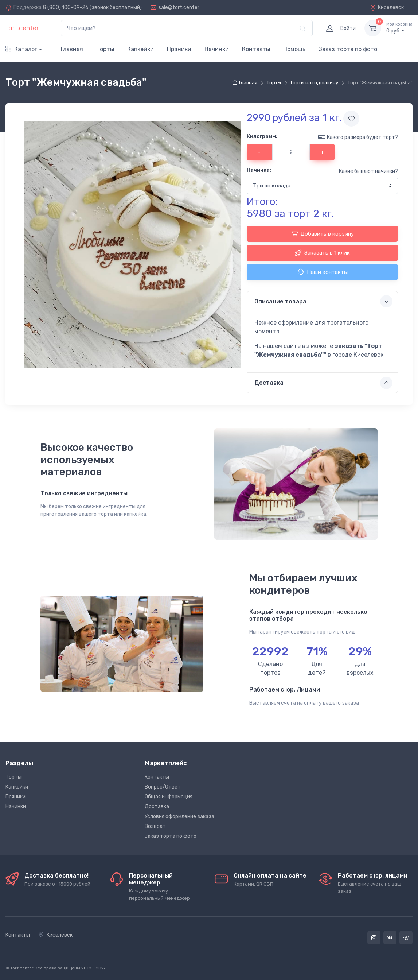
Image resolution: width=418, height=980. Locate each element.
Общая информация (169, 797)
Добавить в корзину (323, 233)
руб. (399, 28)
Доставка (157, 807)
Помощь (294, 49)
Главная (72, 49)
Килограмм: (262, 137)
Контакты (256, 49)
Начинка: (259, 170)
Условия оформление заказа (179, 816)
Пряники (179, 49)
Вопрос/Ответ (163, 787)
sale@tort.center (179, 7)
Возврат (155, 826)
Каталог (21, 49)
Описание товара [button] (323, 301)
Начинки (217, 49)
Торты (105, 49)
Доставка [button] (323, 383)
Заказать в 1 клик (322, 253)
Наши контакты (323, 272)
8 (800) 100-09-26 (66, 7)
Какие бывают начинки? (368, 171)
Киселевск (387, 7)
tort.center (22, 28)
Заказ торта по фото (348, 49)
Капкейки (140, 49)
